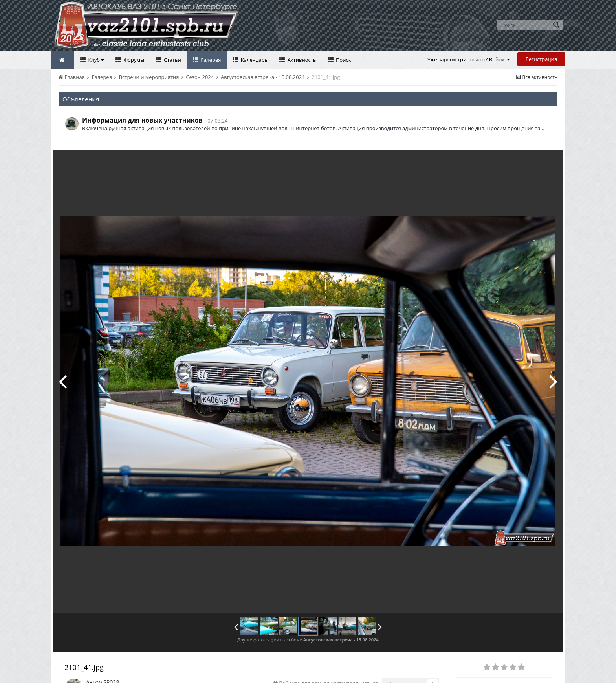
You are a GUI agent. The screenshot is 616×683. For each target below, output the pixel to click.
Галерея (210, 60)
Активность (301, 60)
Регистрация (541, 59)
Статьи (172, 60)
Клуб (95, 60)
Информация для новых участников (142, 120)
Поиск (343, 60)
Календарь (253, 60)
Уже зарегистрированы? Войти (469, 59)
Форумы (133, 60)
